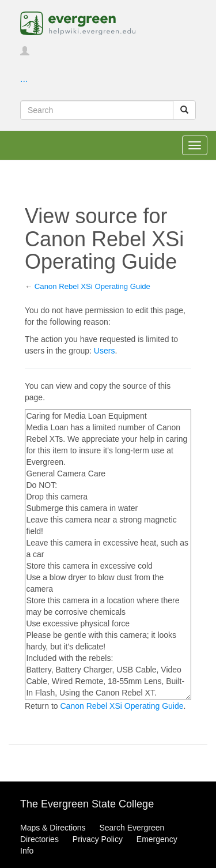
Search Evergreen (132, 828)
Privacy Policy (98, 839)
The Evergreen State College (87, 804)
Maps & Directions (53, 828)
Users (105, 351)
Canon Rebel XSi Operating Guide (92, 286)
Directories (39, 839)
